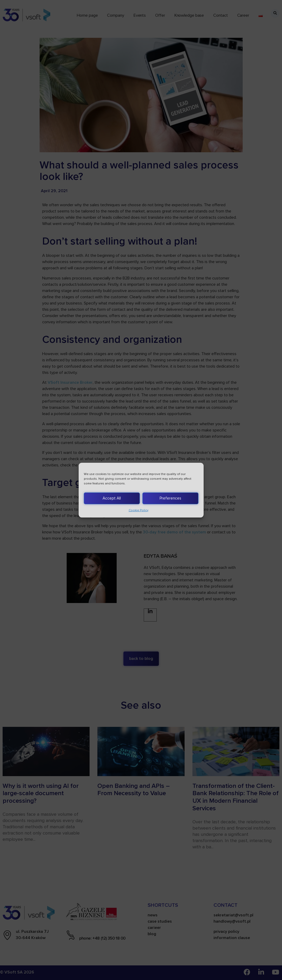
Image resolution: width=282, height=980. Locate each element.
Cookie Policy (139, 510)
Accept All (112, 498)
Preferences (170, 498)
